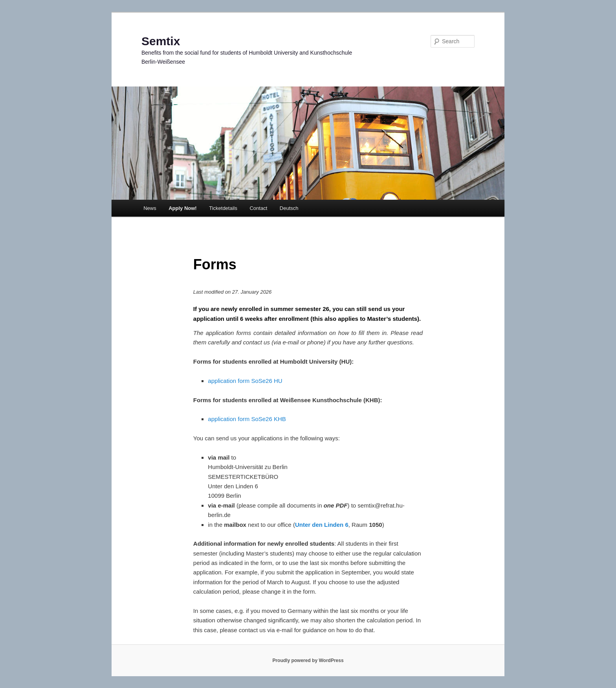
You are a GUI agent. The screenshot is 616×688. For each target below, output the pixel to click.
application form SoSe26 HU (245, 381)
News (150, 208)
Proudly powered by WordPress (308, 660)
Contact (258, 208)
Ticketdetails (223, 208)
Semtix (161, 41)
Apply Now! (183, 208)
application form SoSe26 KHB (247, 419)
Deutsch (289, 208)
